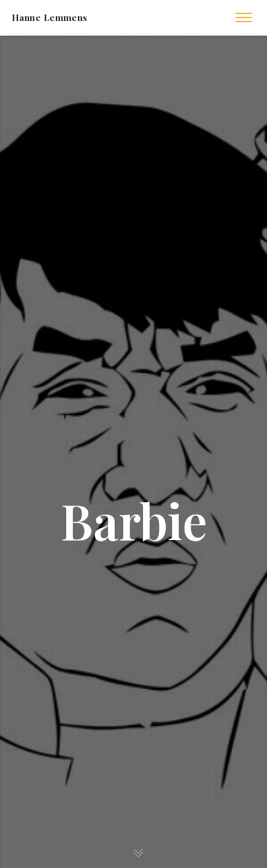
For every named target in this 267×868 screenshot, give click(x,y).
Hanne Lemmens (50, 17)
